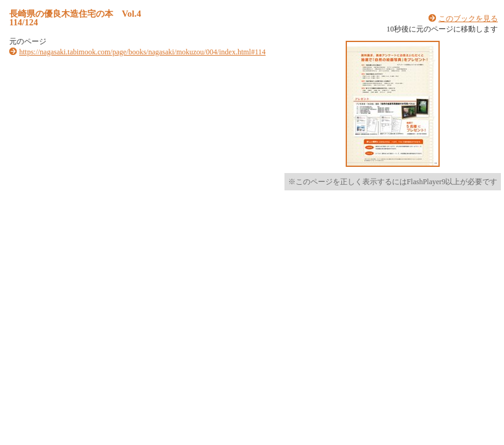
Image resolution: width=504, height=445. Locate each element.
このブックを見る (468, 19)
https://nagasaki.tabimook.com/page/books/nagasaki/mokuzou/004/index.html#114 (143, 52)
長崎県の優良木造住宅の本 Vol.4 (75, 14)
